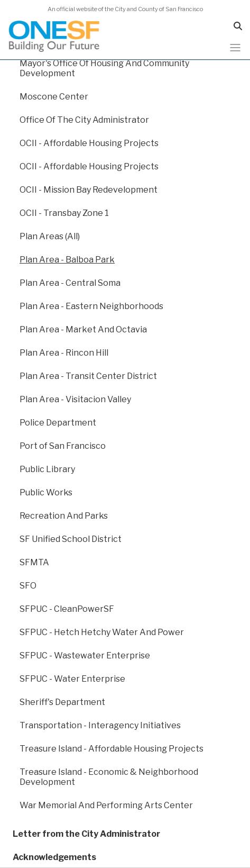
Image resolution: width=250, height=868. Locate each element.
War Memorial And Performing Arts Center (106, 805)
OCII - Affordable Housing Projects (89, 143)
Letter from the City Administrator (86, 834)
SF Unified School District (71, 539)
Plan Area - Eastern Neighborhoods (91, 306)
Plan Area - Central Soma (70, 283)
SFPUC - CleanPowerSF (67, 609)
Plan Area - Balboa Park (67, 260)
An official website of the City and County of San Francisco (125, 9)
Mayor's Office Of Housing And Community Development (104, 68)
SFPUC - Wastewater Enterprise (85, 655)
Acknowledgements (54, 857)
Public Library (47, 469)
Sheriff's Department (62, 702)
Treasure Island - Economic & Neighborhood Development (109, 777)
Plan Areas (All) (50, 236)
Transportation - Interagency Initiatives (100, 725)
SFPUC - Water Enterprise (72, 679)
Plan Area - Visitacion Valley (75, 399)
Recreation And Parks (64, 516)
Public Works (46, 492)
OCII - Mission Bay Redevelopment (89, 190)
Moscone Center (54, 97)
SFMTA (34, 562)
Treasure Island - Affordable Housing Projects (112, 749)
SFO (28, 586)
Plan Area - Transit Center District (88, 376)
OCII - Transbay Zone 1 (64, 213)
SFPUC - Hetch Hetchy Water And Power (102, 632)
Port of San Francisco (63, 446)
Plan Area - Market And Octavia (83, 329)
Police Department (58, 423)
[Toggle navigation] (235, 48)
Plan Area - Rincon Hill (64, 353)
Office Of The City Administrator (84, 120)
